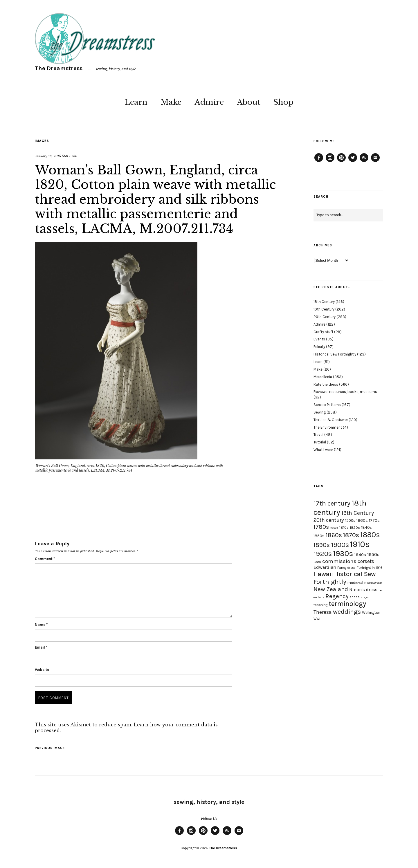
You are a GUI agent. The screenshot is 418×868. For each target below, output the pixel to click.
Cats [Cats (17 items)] (317, 562)
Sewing (320, 412)
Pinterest (341, 162)
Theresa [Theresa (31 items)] (323, 612)
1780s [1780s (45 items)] (321, 527)
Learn (136, 102)
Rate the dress (326, 384)
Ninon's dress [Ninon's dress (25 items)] (363, 590)
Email (41, 647)
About (249, 102)
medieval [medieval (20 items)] (355, 583)
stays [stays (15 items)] (365, 597)
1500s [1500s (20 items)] (350, 520)
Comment (45, 559)
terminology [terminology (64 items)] (347, 604)
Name (41, 625)
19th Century (324, 309)
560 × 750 (70, 156)
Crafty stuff (323, 332)
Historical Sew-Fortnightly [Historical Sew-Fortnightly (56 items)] (346, 578)
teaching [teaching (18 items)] (320, 605)
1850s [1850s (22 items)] (319, 536)
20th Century (325, 317)
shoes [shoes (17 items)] (355, 597)
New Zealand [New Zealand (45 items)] (331, 589)
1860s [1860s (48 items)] (334, 535)
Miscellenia (323, 377)
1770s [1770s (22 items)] (374, 520)
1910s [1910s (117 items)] (360, 544)
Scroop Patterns (327, 405)
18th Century (324, 302)
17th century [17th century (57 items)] (332, 503)
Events (319, 339)
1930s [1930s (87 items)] (343, 554)
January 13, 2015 (48, 156)
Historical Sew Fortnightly (335, 354)
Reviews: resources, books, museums (345, 392)
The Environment (328, 427)
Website (42, 670)
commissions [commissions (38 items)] (339, 561)
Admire (209, 102)
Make (171, 102)
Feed (364, 162)
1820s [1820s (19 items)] (355, 527)
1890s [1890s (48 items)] (322, 545)
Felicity (319, 347)
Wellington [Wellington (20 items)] (371, 612)
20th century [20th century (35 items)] (329, 520)
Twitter (353, 162)
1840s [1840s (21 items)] (366, 527)
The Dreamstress (59, 68)
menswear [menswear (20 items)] (373, 583)
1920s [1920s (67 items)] (323, 554)
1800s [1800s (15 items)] (334, 528)
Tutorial (320, 442)
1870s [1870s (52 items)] (351, 535)
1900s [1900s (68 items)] (340, 545)
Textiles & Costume (331, 420)
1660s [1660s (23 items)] (362, 520)
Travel (318, 435)
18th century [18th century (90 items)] (340, 508)
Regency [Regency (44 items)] (337, 596)
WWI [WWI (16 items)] (317, 619)
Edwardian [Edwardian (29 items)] (325, 567)
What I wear (323, 450)
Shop (283, 102)
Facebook (319, 162)
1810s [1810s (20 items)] (344, 527)
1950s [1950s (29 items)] (373, 554)
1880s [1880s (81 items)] (370, 535)
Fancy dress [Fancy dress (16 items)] (346, 568)
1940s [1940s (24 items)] (360, 555)
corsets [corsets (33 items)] (366, 561)
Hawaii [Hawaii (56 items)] (323, 574)
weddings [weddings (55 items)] (347, 612)
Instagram (330, 162)
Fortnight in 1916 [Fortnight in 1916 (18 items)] (370, 568)
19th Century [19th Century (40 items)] (358, 513)
